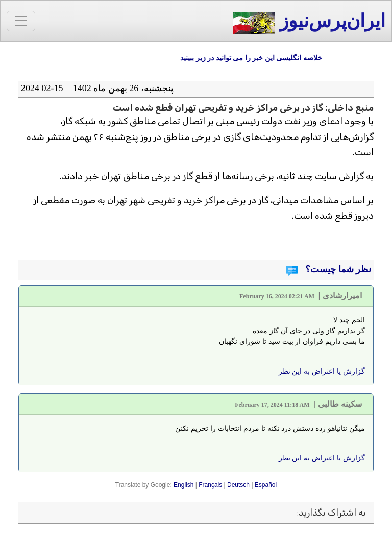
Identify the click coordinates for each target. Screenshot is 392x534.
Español (266, 485)
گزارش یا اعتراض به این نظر (322, 371)
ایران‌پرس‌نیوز (309, 22)
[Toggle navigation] (21, 21)
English (183, 485)
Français (210, 485)
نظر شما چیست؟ (337, 269)
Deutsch (238, 485)
